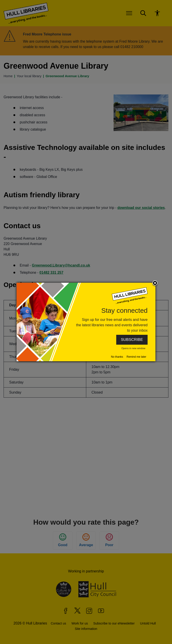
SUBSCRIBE (132, 340)
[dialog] (86, 322)
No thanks (117, 357)
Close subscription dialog (155, 283)
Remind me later (136, 357)
